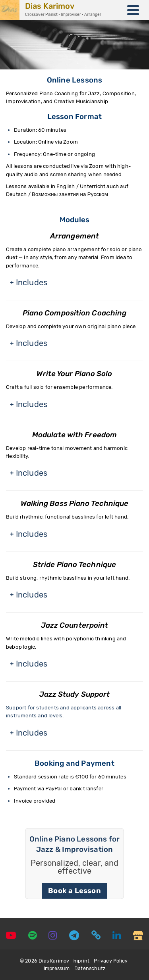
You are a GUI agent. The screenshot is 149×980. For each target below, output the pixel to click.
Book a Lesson (74, 891)
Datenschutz (90, 968)
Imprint (81, 961)
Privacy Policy (111, 961)
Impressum (57, 968)
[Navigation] (133, 10)
